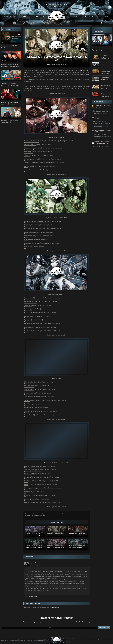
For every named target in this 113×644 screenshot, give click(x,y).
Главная (29, 514)
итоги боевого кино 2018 (38, 516)
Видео (25, 16)
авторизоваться (54, 607)
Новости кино (10, 16)
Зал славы (40, 16)
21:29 (40, 565)
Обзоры (73, 16)
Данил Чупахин (62, 64)
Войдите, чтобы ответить (31, 596)
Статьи (104, 16)
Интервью (89, 16)
